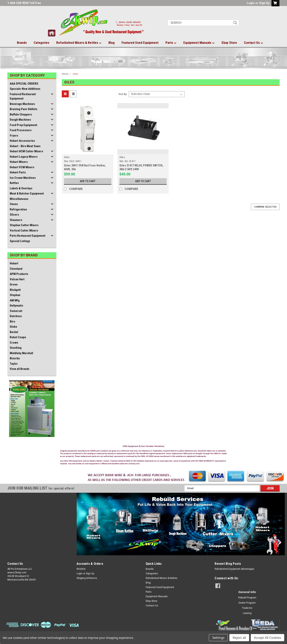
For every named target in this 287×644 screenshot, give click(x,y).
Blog (112, 43)
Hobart (14, 263)
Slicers (14, 215)
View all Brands (20, 369)
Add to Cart (88, 181)
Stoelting (16, 348)
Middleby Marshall (21, 353)
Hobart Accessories (22, 141)
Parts (171, 43)
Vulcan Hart (17, 279)
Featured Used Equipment (140, 43)
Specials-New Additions (25, 89)
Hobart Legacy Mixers (24, 157)
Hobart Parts (18, 172)
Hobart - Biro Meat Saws (25, 146)
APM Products (19, 274)
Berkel (14, 332)
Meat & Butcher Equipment (27, 193)
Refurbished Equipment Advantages (234, 569)
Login (251, 3)
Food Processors (21, 130)
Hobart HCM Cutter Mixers (26, 151)
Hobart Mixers (19, 162)
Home (65, 74)
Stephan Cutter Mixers (24, 225)
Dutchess (16, 316)
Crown (14, 343)
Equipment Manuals (199, 43)
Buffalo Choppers (21, 114)
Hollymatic (17, 306)
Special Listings (20, 241)
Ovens (14, 204)
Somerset (16, 311)
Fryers (14, 136)
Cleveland (16, 269)
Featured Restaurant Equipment (23, 96)
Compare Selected (265, 207)
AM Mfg (15, 300)
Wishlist (81, 569)
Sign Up (264, 3)
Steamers (16, 220)
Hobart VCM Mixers (22, 167)
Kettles (14, 183)
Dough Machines (20, 120)
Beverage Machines (22, 104)
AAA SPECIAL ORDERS (24, 84)
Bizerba (15, 358)
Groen (14, 284)
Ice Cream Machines (23, 178)
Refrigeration (18, 209)
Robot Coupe (18, 337)
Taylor (14, 364)
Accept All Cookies (267, 638)
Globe (13, 327)
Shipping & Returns (87, 578)
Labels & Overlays (21, 188)
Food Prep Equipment (24, 125)
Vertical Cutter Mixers (24, 231)
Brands (22, 43)
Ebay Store (229, 43)
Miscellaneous (19, 199)
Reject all (239, 638)
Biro (12, 322)
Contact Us (254, 43)
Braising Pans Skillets (24, 109)
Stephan (15, 295)
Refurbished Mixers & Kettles (79, 43)
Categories (41, 43)
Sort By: (123, 94)
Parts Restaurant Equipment (28, 236)
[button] (144, 456)
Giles (75, 74)
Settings (218, 638)
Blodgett (15, 290)
